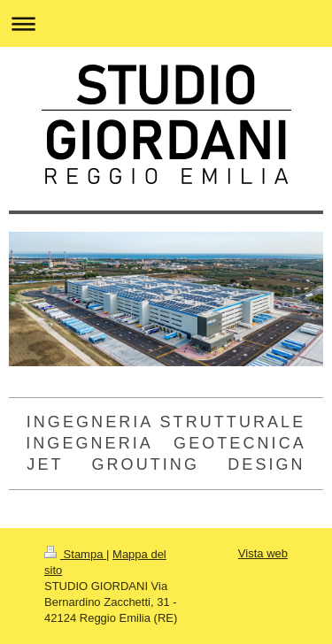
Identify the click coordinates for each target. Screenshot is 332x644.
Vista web (263, 553)
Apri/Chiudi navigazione (166, 23)
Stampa (75, 554)
